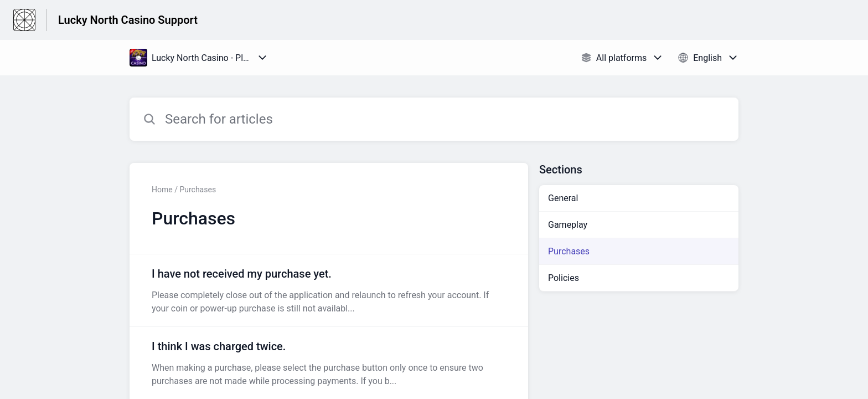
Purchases (569, 251)
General (563, 198)
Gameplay (568, 225)
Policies (564, 278)
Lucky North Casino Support (128, 20)
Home (162, 190)
